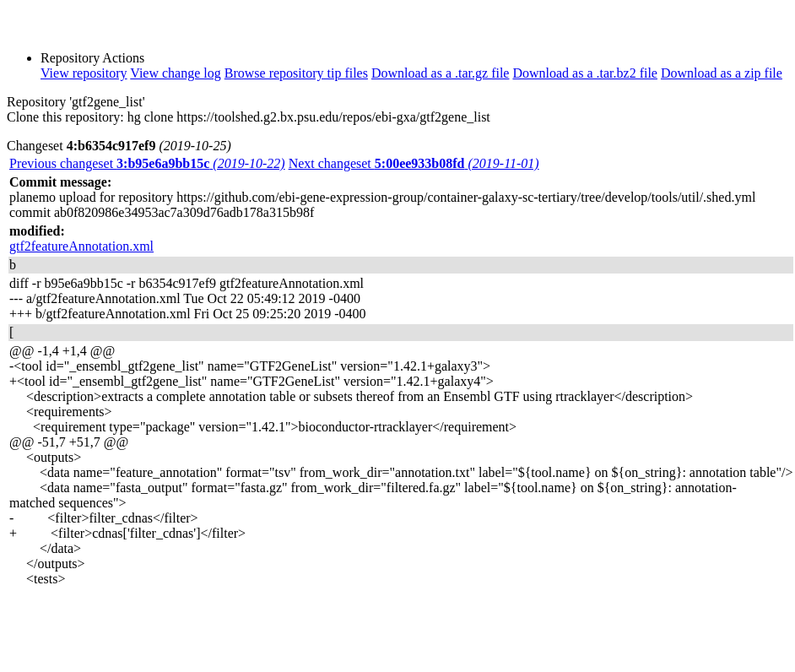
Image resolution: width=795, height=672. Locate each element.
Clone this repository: (65, 117)
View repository (84, 73)
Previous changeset (147, 163)
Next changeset (414, 163)
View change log (175, 73)
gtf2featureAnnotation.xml (81, 246)
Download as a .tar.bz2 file (585, 73)
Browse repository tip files (296, 73)
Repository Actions (92, 58)
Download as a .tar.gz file (441, 73)
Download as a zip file (722, 73)
